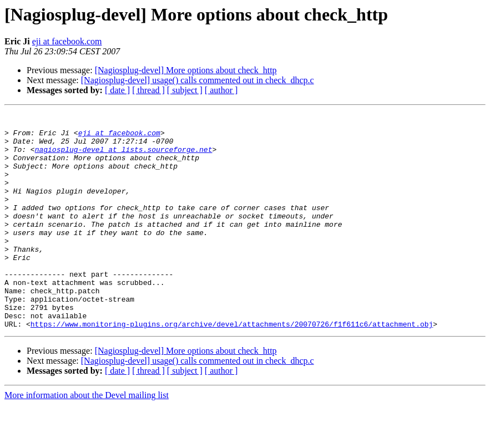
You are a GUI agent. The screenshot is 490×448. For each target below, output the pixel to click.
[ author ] (221, 90)
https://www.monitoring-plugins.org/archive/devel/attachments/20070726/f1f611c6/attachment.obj (232, 367)
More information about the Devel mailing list (87, 438)
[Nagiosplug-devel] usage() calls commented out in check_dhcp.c (198, 80)
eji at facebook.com (67, 41)
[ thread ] (148, 90)
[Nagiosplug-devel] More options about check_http (186, 70)
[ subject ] (185, 90)
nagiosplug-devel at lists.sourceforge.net (124, 157)
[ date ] (117, 90)
